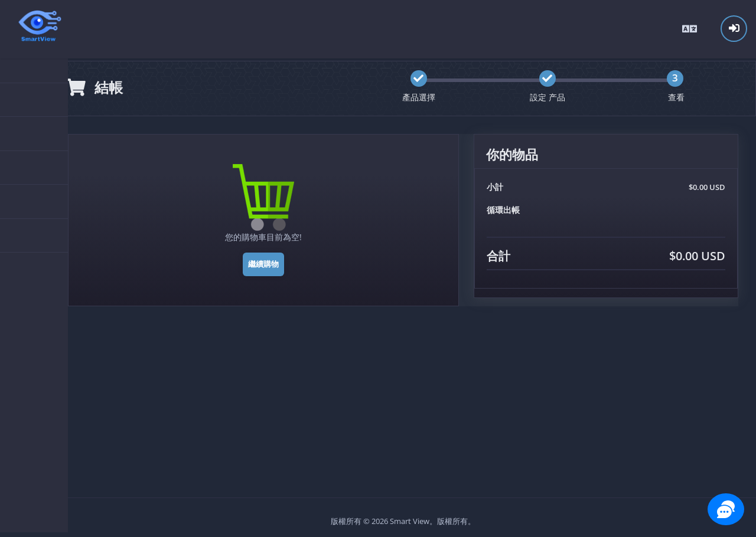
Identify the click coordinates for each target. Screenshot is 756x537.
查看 (677, 95)
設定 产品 (549, 95)
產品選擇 (422, 95)
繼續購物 (268, 261)
